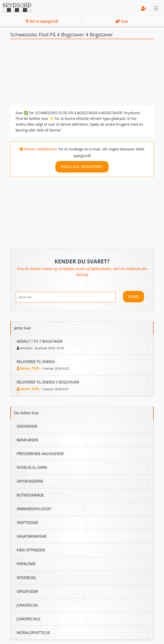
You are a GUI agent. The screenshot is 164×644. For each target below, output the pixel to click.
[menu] (144, 8)
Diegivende (27, 426)
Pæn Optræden (31, 550)
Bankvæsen (27, 440)
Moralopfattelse (33, 633)
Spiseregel (27, 578)
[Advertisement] (82, 73)
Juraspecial (27, 605)
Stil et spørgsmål (42, 21)
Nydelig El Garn (32, 467)
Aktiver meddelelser (41, 149)
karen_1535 (28, 368)
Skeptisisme (27, 522)
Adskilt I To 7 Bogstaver (40, 341)
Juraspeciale (29, 619)
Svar (122, 21)
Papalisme (26, 564)
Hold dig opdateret (82, 167)
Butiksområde (30, 495)
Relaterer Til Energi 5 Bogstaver (48, 382)
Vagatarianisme (32, 536)
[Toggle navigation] (156, 9)
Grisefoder (27, 591)
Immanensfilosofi (34, 509)
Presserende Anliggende (40, 454)
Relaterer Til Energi (36, 362)
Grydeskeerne (30, 481)
